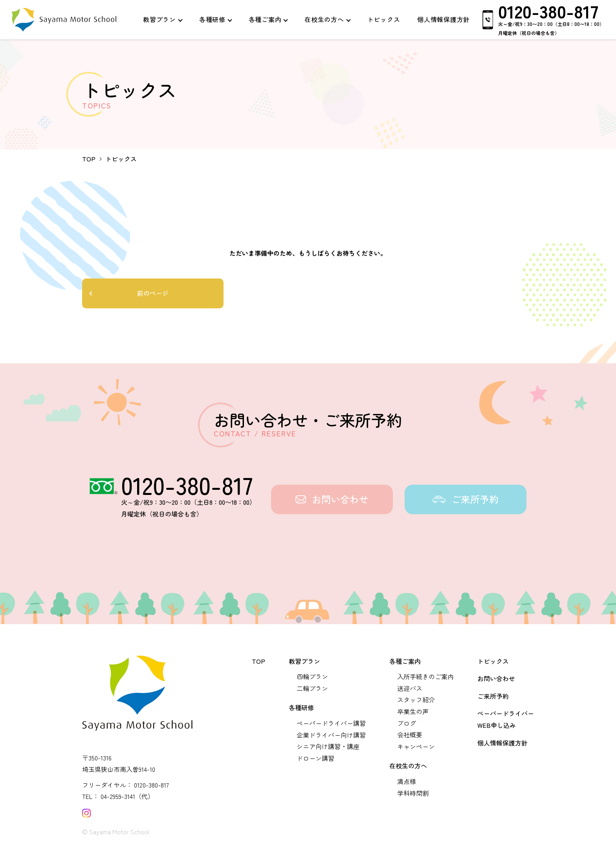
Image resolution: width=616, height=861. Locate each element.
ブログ (407, 723)
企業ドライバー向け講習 (331, 735)
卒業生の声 (413, 711)
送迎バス (410, 688)
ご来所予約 (493, 696)
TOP (258, 661)
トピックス (493, 661)
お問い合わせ (496, 678)
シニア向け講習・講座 (328, 746)
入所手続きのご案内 (425, 676)
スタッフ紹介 (416, 700)
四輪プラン (312, 676)
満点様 (407, 781)
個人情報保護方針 (502, 743)
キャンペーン (416, 746)
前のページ (153, 293)
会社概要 (410, 735)
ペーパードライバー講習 (331, 723)
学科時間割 (413, 793)
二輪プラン (312, 688)
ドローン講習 (315, 758)
